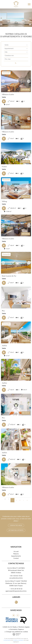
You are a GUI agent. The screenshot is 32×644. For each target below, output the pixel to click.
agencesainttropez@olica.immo (16, 591)
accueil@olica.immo (16, 578)
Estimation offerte (16, 530)
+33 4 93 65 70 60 (16, 576)
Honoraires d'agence (17, 629)
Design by (16, 634)
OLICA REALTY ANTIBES (16, 568)
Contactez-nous (16, 525)
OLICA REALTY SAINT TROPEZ (16, 581)
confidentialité (7, 640)
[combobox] (16, 45)
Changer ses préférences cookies (17, 632)
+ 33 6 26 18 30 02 (16, 589)
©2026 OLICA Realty (10, 627)
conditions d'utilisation (18, 640)
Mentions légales (24, 627)
